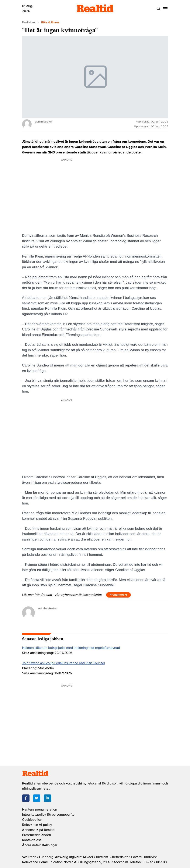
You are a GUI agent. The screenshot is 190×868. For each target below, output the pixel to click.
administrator (47, 608)
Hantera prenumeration (40, 809)
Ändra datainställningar (40, 845)
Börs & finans (50, 22)
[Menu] (165, 9)
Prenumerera (118, 595)
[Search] (158, 9)
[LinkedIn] (47, 798)
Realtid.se (28, 22)
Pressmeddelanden (37, 835)
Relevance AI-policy (37, 825)
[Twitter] (37, 798)
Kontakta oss (32, 840)
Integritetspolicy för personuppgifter (49, 815)
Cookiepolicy (32, 820)
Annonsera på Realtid (38, 830)
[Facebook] (26, 798)
